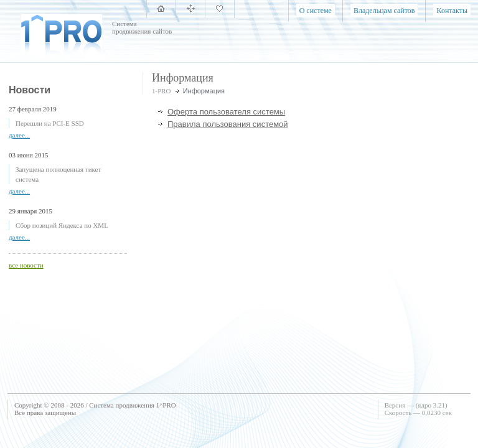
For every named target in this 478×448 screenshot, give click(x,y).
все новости (26, 265)
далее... (19, 135)
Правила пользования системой (228, 124)
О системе (316, 11)
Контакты (452, 11)
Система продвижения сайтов (142, 27)
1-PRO (162, 91)
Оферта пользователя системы (226, 112)
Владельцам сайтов (384, 11)
